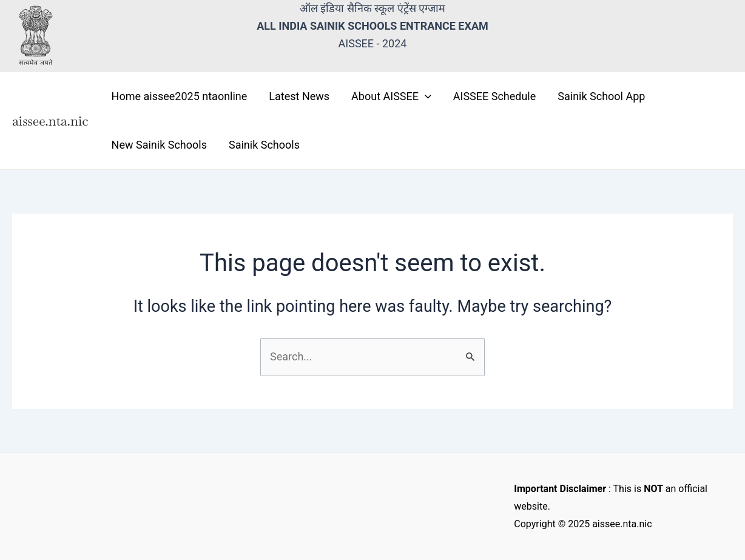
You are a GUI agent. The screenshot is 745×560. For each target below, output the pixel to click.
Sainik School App (601, 96)
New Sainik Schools (159, 145)
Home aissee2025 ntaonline (180, 96)
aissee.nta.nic (50, 121)
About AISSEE (391, 96)
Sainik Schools (264, 145)
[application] (425, 96)
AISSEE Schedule (495, 96)
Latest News (299, 96)
